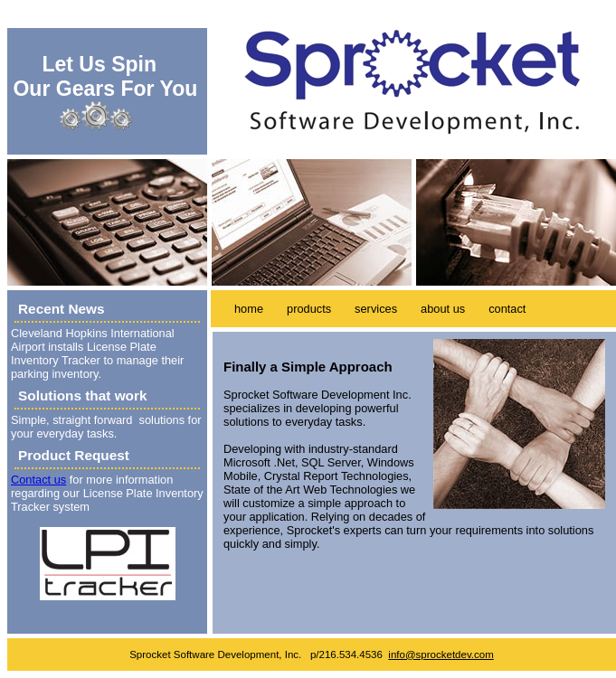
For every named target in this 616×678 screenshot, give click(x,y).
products (309, 309)
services (376, 309)
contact (507, 309)
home (249, 309)
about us (443, 309)
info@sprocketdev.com (441, 654)
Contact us (38, 480)
